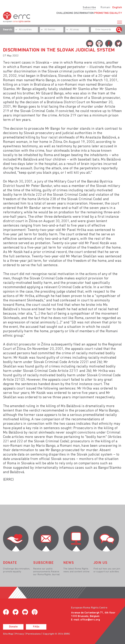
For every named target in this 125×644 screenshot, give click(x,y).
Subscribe (89, 8)
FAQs (36, 627)
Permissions (33, 634)
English (117, 8)
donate (10, 563)
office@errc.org (90, 620)
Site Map (8, 634)
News (69, 563)
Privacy (20, 634)
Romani (105, 8)
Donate (13, 627)
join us (100, 563)
